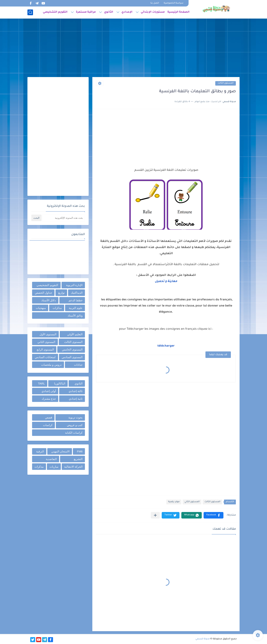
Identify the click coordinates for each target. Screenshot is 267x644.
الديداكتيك (77, 293)
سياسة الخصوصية (174, 3)
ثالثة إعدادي (76, 391)
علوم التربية (76, 308)
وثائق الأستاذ (75, 316)
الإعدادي (127, 12)
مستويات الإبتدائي (153, 12)
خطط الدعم (76, 300)
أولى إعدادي (49, 391)
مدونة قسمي (203, 639)
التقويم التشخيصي (55, 12)
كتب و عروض (75, 425)
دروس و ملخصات (51, 365)
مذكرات (57, 308)
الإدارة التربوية (74, 285)
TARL (41, 383)
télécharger (166, 346)
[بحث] (30, 12)
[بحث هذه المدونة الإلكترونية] (64, 218)
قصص (49, 417)
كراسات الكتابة (74, 433)
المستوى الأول (48, 334)
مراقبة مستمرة (86, 12)
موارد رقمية (174, 502)
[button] (214, 515)
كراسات (48, 425)
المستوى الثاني (192, 502)
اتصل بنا (155, 3)
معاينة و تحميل (166, 281)
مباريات (54, 467)
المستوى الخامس (72, 349)
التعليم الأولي (75, 334)
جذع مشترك (49, 399)
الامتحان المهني (60, 451)
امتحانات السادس (45, 357)
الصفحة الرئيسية (178, 12)
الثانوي (109, 12)
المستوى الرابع (45, 349)
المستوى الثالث (226, 83)
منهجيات (41, 308)
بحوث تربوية (75, 417)
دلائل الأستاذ (49, 300)
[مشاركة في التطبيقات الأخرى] (155, 515)
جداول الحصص (43, 293)
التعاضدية (51, 459)
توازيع (61, 293)
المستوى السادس (72, 357)
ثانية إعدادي (76, 399)
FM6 (80, 451)
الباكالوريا (60, 383)
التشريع (78, 459)
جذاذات (78, 365)
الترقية (40, 451)
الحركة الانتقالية (73, 467)
